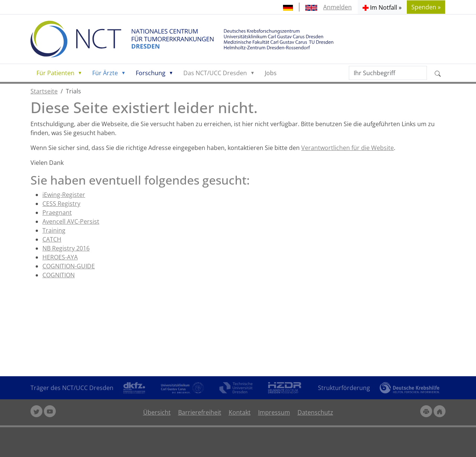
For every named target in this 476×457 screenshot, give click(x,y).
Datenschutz (315, 412)
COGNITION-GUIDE (69, 266)
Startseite (44, 91)
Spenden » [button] (426, 7)
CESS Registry (61, 204)
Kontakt (240, 412)
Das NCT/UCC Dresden (215, 73)
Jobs (271, 73)
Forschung (151, 73)
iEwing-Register (64, 195)
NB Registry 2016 (66, 248)
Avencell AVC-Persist (71, 221)
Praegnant (57, 212)
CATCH (52, 239)
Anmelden (337, 7)
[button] (382, 7)
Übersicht (157, 412)
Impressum (274, 412)
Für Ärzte (105, 73)
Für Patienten (55, 73)
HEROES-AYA (60, 257)
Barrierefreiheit (200, 412)
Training (54, 230)
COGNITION (59, 275)
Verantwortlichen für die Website (348, 148)
